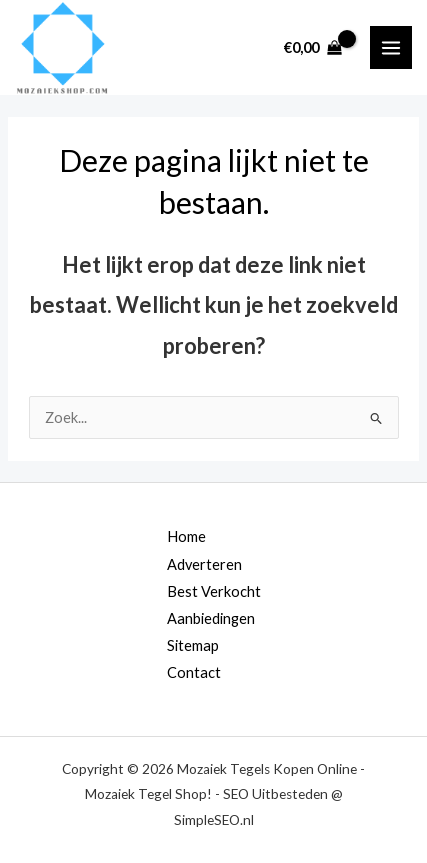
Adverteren (204, 564)
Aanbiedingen (211, 618)
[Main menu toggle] (391, 47)
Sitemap (193, 645)
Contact (194, 672)
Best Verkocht (214, 591)
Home (186, 536)
